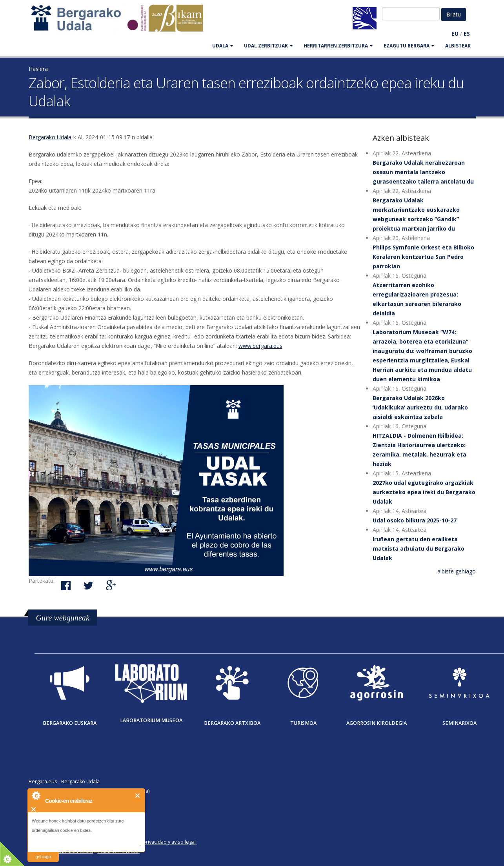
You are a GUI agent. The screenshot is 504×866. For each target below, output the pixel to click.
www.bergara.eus (260, 346)
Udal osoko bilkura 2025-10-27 (415, 520)
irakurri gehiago (43, 852)
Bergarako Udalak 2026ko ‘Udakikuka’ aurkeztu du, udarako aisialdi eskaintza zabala (420, 407)
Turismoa (303, 723)
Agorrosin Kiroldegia (377, 723)
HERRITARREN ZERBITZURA (338, 46)
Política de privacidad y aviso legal (157, 842)
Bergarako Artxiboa (232, 723)
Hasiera (38, 69)
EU (455, 34)
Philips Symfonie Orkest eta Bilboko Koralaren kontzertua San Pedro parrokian (423, 257)
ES (467, 34)
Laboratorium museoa (151, 720)
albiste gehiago (457, 571)
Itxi (138, 796)
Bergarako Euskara (70, 723)
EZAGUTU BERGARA (409, 46)
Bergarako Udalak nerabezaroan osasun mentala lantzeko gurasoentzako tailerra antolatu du (423, 172)
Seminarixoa (459, 723)
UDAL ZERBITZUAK (268, 46)
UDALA (223, 46)
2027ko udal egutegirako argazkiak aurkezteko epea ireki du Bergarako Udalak (424, 492)
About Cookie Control (36, 795)
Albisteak (458, 46)
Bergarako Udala (50, 137)
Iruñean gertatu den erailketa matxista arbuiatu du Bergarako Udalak (418, 549)
